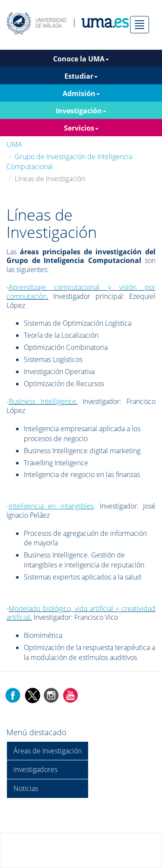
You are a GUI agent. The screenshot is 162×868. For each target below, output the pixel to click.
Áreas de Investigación (48, 751)
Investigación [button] (81, 111)
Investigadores (35, 769)
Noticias (26, 788)
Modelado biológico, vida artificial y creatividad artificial (81, 613)
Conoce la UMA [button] (81, 59)
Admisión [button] (81, 93)
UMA (14, 144)
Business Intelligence (42, 401)
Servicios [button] (81, 128)
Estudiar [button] (81, 76)
